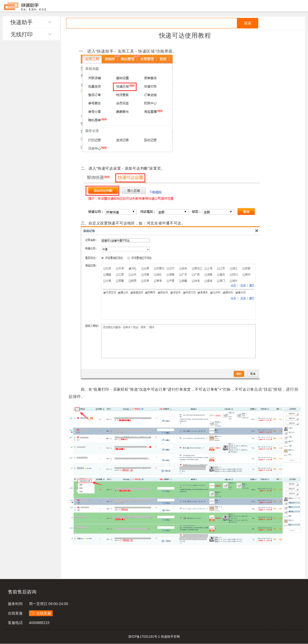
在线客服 (15, 613)
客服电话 (15, 623)
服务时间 (15, 604)
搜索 (248, 23)
